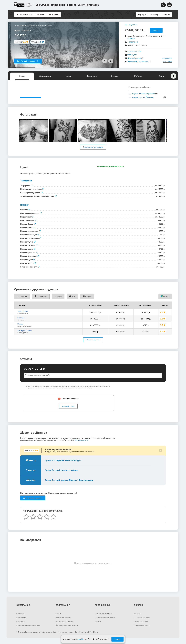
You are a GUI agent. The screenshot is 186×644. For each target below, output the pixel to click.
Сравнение (92, 76)
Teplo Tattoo (23, 315)
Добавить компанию (64, 621)
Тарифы (98, 625)
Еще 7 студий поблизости (28, 61)
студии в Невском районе (143, 94)
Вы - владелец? (131, 25)
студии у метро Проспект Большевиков (143, 98)
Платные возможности (104, 617)
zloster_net (132, 55)
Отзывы (54, 14)
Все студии (25, 14)
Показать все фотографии (93, 151)
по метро (166, 15)
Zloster (20, 328)
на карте (131, 38)
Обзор (22, 76)
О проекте (21, 617)
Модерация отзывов (142, 629)
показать (156, 30)
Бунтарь (21, 321)
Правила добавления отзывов (68, 629)
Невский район (134, 58)
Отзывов (36, 42)
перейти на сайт (134, 51)
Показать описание (31, 99)
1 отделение (133, 42)
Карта (162, 76)
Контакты (138, 617)
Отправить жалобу (142, 625)
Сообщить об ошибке (143, 621)
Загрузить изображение (65, 625)
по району (154, 15)
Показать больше (93, 344)
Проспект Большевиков (138, 62)
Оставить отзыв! (68, 410)
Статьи (58, 617)
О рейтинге (21, 625)
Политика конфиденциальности (29, 629)
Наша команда (22, 621)
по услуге (142, 15)
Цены (41, 14)
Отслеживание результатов (106, 621)
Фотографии (45, 76)
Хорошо (117, 639)
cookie (81, 639)
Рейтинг (138, 76)
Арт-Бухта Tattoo (25, 334)
